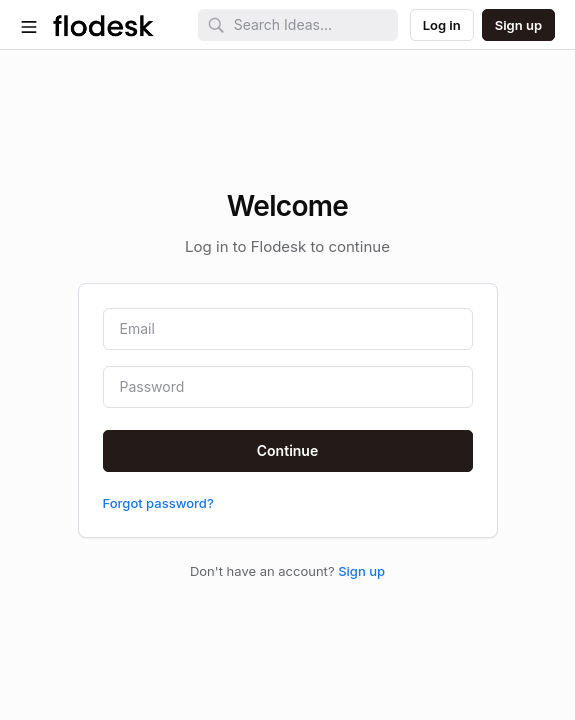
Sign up (361, 571)
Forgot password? (158, 503)
